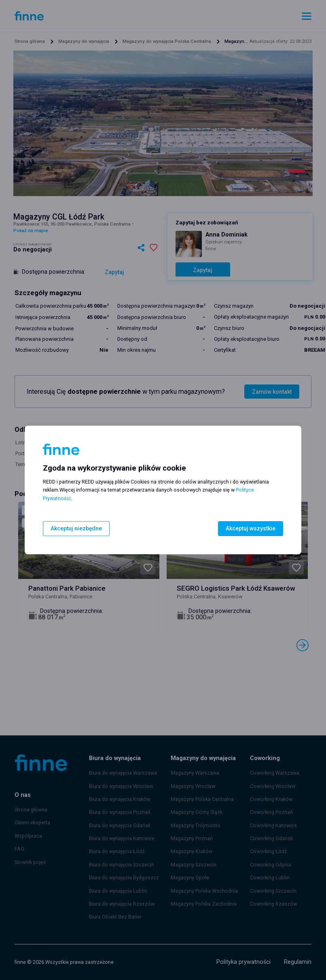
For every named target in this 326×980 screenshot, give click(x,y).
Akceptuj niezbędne (75, 529)
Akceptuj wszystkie (252, 529)
